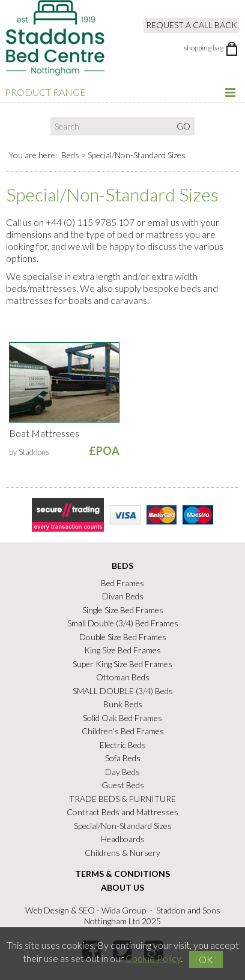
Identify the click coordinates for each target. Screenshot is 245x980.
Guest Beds (123, 785)
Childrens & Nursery (122, 853)
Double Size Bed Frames (123, 637)
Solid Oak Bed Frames (122, 718)
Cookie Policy (153, 958)
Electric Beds (123, 745)
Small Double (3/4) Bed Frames (123, 623)
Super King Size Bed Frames (122, 664)
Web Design (47, 910)
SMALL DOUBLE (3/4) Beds (123, 691)
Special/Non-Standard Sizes (123, 826)
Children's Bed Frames (123, 731)
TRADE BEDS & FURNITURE (122, 799)
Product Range (121, 92)
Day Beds (122, 772)
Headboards (123, 839)
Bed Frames (122, 583)
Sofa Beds (123, 758)
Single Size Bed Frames (123, 610)
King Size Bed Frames (122, 650)
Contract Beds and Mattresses (122, 812)
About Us (122, 887)
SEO (87, 910)
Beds (70, 155)
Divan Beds (123, 596)
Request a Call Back (192, 25)
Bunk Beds (123, 704)
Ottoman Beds (123, 677)
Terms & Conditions (122, 874)
